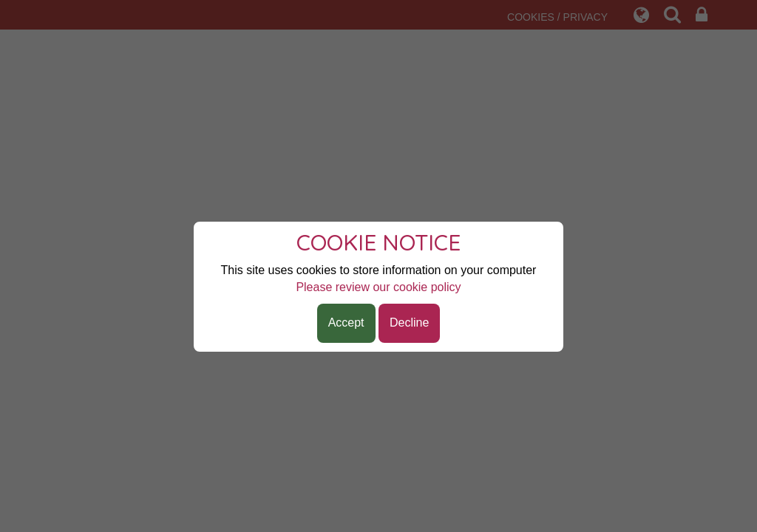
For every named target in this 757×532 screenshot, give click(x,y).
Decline (409, 323)
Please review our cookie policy (378, 287)
